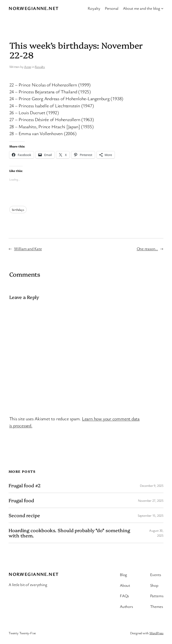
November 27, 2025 (151, 500)
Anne (28, 67)
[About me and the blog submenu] (162, 8)
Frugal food (21, 500)
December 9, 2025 (152, 485)
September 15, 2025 (151, 515)
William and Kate (28, 249)
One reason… (147, 249)
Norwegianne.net (34, 8)
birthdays (18, 210)
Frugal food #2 (25, 485)
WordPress (156, 633)
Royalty (40, 67)
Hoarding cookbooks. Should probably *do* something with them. (69, 533)
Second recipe (24, 515)
